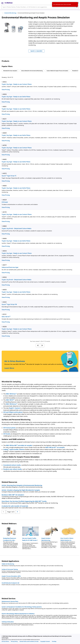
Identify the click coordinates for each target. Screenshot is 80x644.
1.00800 (4, 226)
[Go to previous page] (18, 512)
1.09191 (4, 314)
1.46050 (4, 290)
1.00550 (4, 277)
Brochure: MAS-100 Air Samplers (13, 495)
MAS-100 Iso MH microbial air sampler (19, 445)
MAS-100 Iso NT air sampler (55, 447)
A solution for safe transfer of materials (15, 506)
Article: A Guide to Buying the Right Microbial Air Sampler (21, 490)
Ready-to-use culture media (13, 469)
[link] (5, 641)
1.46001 (4, 107)
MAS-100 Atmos (12, 404)
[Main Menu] (2, 3)
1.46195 (4, 212)
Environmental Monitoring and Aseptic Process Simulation (31, 13)
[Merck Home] (9, 3)
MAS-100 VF (10, 400)
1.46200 (4, 327)
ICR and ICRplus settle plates (13, 412)
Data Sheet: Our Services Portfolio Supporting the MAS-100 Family (24, 501)
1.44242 (4, 302)
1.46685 (4, 159)
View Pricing (6, 90)
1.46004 (4, 94)
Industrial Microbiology (10, 13)
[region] (13, 27)
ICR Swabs (7, 434)
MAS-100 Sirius (11, 394)
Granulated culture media (12, 465)
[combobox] (40, 7)
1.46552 (4, 82)
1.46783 (4, 145)
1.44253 (4, 173)
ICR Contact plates (10, 428)
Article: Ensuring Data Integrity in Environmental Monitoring (22, 485)
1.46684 (4, 238)
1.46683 (4, 186)
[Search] (77, 7)
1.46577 (4, 265)
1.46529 (4, 200)
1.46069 (4, 133)
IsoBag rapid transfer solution (14, 449)
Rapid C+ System (15, 408)
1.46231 (4, 119)
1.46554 (4, 251)
